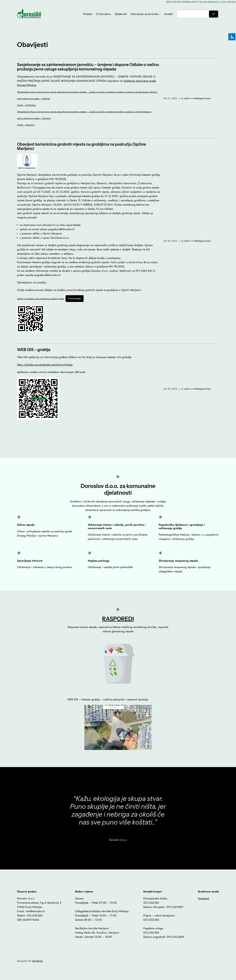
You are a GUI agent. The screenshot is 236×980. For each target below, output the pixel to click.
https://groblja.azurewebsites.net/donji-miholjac (45, 365)
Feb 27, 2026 (170, 98)
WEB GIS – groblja (34, 350)
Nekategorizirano (202, 98)
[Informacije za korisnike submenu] (159, 14)
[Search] (214, 14)
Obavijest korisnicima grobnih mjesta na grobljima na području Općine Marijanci (81, 147)
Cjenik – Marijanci (26, 125)
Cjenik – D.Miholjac (26, 105)
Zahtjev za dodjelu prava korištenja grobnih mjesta (40, 299)
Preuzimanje (75, 298)
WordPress (37, 961)
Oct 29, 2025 (170, 241)
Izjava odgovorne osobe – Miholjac (34, 99)
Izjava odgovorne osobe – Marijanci (34, 118)
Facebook (204, 898)
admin (187, 98)
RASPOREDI (118, 619)
